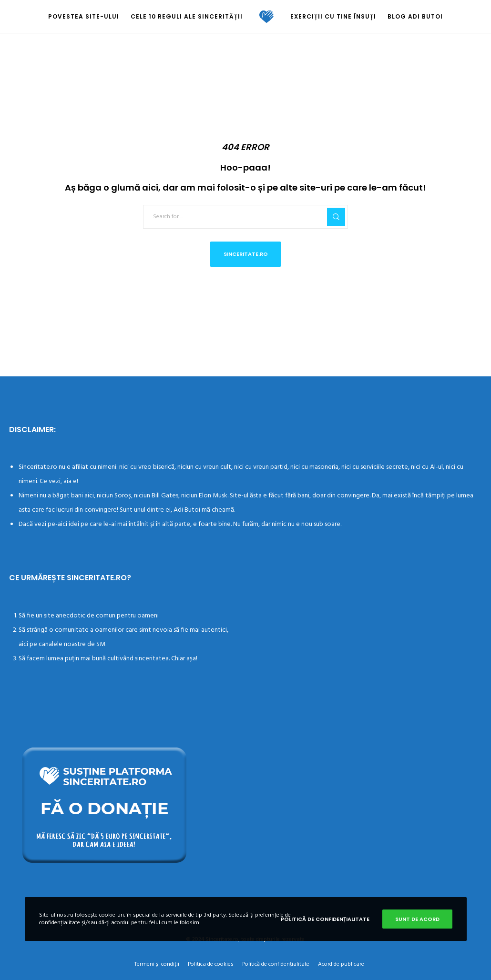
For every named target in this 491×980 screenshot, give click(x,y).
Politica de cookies (211, 964)
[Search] (336, 217)
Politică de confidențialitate (276, 964)
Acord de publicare (341, 964)
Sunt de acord (417, 919)
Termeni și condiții (157, 964)
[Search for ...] (245, 217)
